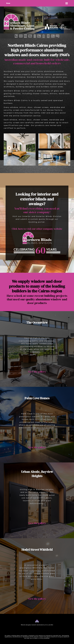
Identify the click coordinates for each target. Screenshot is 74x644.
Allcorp (47, 625)
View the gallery (37, 372)
